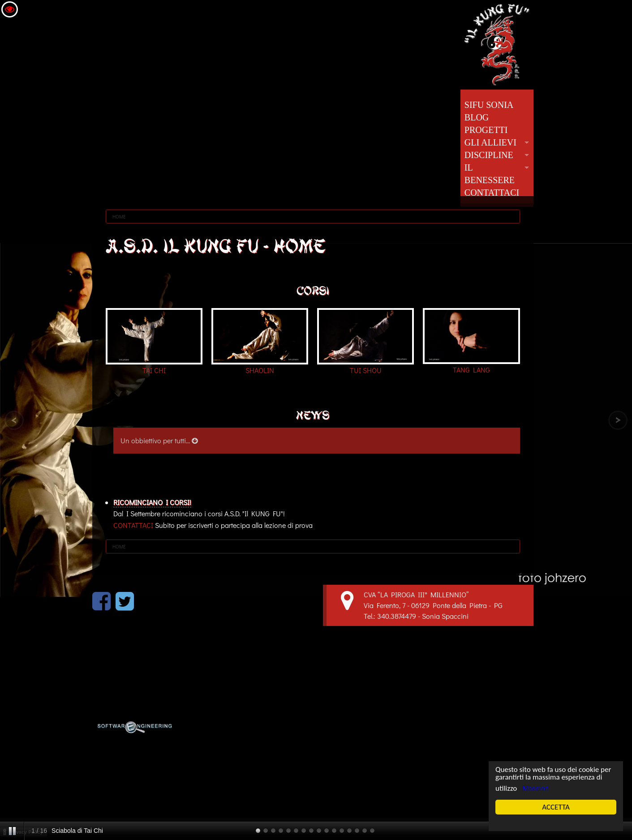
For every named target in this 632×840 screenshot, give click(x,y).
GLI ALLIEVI (490, 142)
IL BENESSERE (490, 174)
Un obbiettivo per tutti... (159, 440)
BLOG (477, 117)
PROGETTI (486, 130)
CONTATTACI (492, 193)
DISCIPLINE (489, 155)
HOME (119, 216)
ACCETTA (556, 807)
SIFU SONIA (489, 105)
